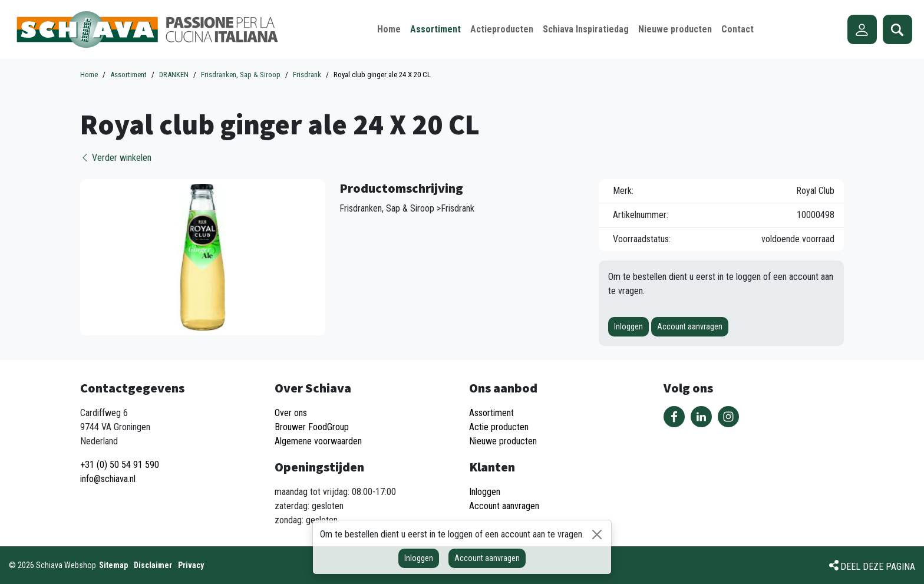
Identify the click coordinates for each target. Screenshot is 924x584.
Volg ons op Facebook (674, 417)
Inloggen (628, 326)
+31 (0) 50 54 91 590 (120, 465)
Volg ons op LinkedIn (701, 417)
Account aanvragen (690, 326)
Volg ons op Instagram (728, 417)
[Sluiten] (597, 534)
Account (862, 29)
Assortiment (491, 413)
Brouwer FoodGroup (312, 427)
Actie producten (499, 427)
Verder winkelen (116, 158)
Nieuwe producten (503, 441)
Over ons (291, 413)
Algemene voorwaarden (318, 441)
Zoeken (897, 29)
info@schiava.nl (108, 479)
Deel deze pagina (878, 567)
